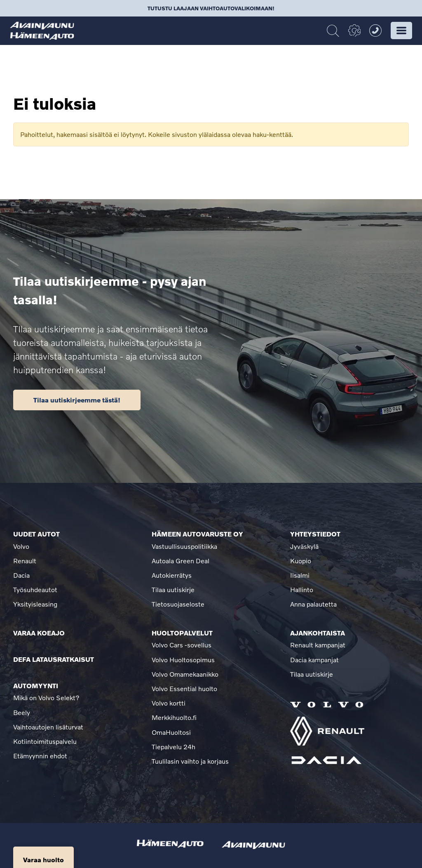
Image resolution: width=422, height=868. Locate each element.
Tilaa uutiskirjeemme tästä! (77, 400)
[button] (401, 31)
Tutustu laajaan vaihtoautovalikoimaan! (211, 8)
